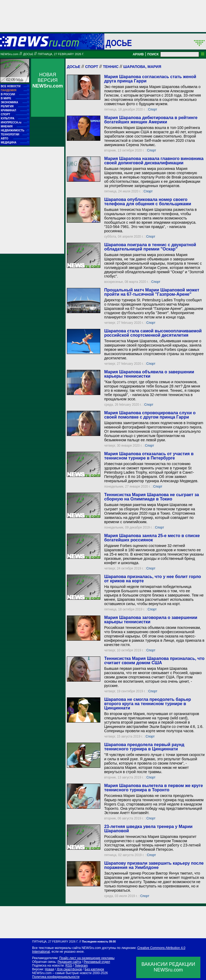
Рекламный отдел (97, 962)
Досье (74, 67)
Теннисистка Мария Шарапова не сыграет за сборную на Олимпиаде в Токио (151, 497)
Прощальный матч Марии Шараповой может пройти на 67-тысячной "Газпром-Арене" (152, 292)
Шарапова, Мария (142, 67)
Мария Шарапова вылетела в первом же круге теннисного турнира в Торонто (153, 788)
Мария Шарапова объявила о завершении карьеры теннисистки (149, 374)
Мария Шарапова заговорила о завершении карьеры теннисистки (151, 620)
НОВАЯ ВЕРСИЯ (48, 80)
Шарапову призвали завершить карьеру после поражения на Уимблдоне (154, 865)
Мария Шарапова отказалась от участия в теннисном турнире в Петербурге (149, 456)
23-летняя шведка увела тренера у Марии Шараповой (148, 829)
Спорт (92, 67)
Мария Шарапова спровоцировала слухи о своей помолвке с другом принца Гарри (150, 415)
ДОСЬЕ (119, 43)
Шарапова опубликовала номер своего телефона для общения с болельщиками (148, 202)
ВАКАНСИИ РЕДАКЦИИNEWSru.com (168, 967)
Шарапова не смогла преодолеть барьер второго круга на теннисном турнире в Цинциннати (147, 704)
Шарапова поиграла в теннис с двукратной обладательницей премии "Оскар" (150, 247)
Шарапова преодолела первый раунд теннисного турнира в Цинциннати (144, 747)
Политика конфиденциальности (56, 977)
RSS (69, 966)
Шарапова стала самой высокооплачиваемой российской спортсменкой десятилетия (153, 333)
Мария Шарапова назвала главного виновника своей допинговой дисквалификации (154, 161)
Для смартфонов (69, 969)
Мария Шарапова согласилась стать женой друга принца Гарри (150, 79)
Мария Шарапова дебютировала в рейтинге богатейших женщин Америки (151, 120)
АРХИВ (138, 54)
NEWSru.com (9, 54)
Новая (49, 969)
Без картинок (94, 969)
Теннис (111, 67)
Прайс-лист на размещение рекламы (87, 958)
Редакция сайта (69, 962)
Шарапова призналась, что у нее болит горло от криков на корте (152, 579)
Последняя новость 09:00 (99, 942)
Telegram (81, 966)
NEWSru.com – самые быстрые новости (62, 973)
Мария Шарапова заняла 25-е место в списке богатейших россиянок (152, 538)
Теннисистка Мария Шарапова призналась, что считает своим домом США (154, 661)
